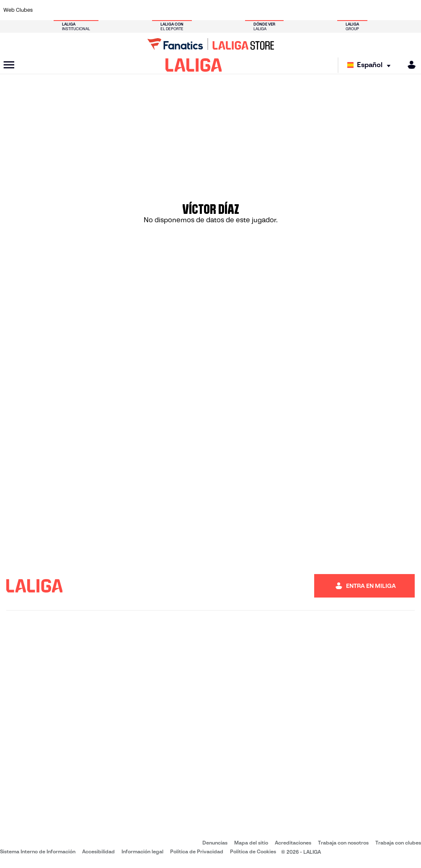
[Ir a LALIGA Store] (210, 44)
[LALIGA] (194, 65)
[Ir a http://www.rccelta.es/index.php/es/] (238, 10)
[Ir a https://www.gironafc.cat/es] (181, 10)
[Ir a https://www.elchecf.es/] (123, 10)
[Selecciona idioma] (371, 65)
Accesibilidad (98, 851)
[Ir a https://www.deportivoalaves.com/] (103, 10)
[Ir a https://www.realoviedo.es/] (334, 10)
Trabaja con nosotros (343, 843)
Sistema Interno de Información (38, 851)
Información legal (142, 851)
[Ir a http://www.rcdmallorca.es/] (276, 10)
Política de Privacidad (197, 851)
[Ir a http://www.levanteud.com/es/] (199, 10)
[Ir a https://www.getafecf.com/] (161, 10)
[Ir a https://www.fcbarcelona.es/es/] (142, 10)
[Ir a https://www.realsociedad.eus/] (354, 10)
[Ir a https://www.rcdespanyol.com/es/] (257, 10)
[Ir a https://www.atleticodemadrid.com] (65, 10)
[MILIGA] (409, 65)
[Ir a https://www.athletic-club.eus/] (46, 10)
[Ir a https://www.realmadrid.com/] (315, 10)
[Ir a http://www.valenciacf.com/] (392, 10)
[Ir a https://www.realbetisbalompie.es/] (296, 10)
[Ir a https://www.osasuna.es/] (84, 10)
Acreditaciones (293, 843)
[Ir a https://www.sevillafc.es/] (373, 10)
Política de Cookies (253, 851)
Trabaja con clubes (398, 843)
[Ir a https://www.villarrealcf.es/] (411, 10)
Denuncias (215, 843)
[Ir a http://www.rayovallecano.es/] (219, 10)
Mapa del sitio (251, 843)
